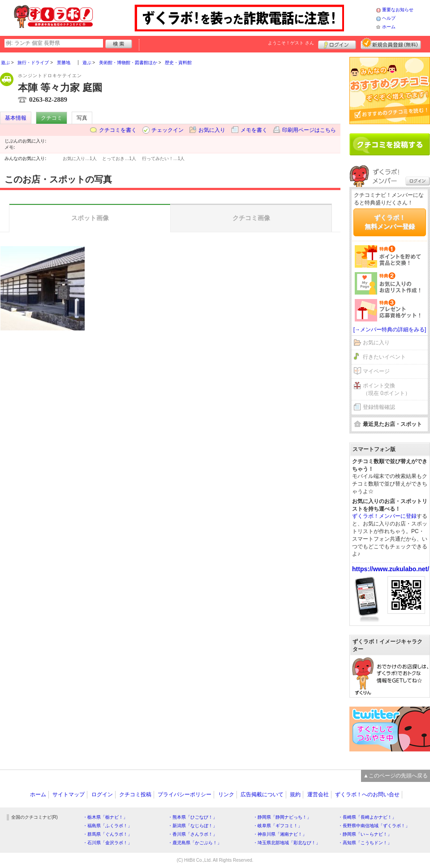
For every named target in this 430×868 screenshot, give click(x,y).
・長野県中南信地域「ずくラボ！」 (374, 826)
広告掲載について (262, 794)
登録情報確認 (379, 407)
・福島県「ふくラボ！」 (107, 826)
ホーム (389, 27)
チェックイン (168, 130)
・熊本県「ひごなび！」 (193, 817)
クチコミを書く (118, 130)
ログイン (337, 43)
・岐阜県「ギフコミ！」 (278, 826)
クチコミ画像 (251, 218)
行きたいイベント (384, 357)
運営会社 (318, 794)
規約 (295, 794)
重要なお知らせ (398, 10)
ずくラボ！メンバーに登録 (384, 516)
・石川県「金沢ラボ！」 (107, 843)
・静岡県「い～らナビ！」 (365, 834)
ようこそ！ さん (291, 43)
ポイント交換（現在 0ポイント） (387, 389)
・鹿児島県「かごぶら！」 (195, 843)
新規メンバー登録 (391, 43)
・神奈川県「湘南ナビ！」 (280, 834)
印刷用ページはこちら (309, 130)
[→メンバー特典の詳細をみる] (390, 330)
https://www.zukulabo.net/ (391, 569)
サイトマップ (69, 794)
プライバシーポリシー (185, 794)
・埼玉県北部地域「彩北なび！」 (287, 843)
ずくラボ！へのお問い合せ (367, 794)
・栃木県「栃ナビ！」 (105, 817)
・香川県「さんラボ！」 (193, 834)
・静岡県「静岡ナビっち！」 (282, 817)
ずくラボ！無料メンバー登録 (390, 222)
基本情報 (16, 118)
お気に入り (212, 130)
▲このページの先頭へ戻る (396, 776)
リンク (226, 794)
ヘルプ (389, 18)
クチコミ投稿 (135, 794)
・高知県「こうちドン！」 (365, 843)
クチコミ (52, 118)
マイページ (376, 371)
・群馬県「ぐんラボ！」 (107, 834)
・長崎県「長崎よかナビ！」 (367, 817)
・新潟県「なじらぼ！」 (193, 826)
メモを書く (254, 130)
